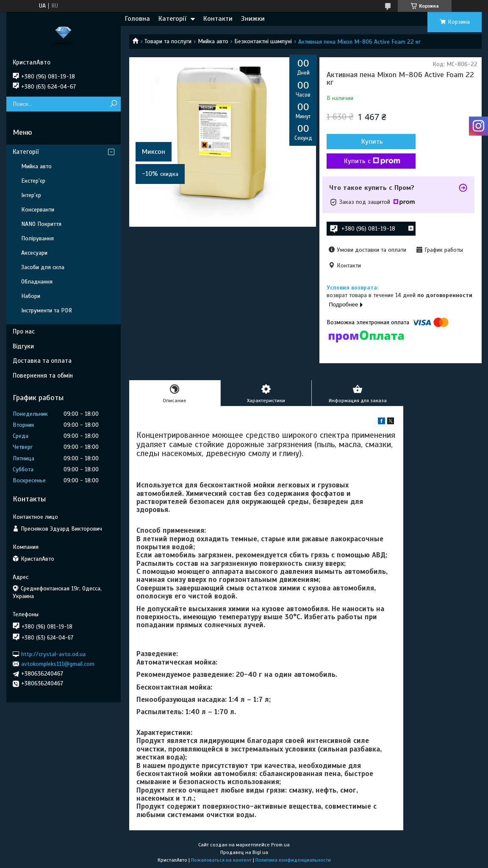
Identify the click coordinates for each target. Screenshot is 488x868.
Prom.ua (280, 845)
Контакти (218, 19)
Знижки (253, 19)
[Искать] (113, 104)
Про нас (24, 331)
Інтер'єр (31, 195)
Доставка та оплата (42, 361)
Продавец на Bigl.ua (244, 852)
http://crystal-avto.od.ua (53, 654)
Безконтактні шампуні (263, 41)
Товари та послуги (168, 41)
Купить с (372, 161)
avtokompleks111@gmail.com (58, 664)
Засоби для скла (43, 267)
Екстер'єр (33, 181)
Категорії (172, 19)
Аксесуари (34, 253)
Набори (31, 296)
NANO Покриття (41, 224)
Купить (372, 142)
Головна (137, 19)
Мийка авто (213, 41)
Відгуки (23, 346)
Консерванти (38, 210)
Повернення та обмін (43, 376)
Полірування (37, 238)
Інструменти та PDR (47, 310)
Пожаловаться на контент (221, 860)
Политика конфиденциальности (293, 860)
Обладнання (37, 282)
